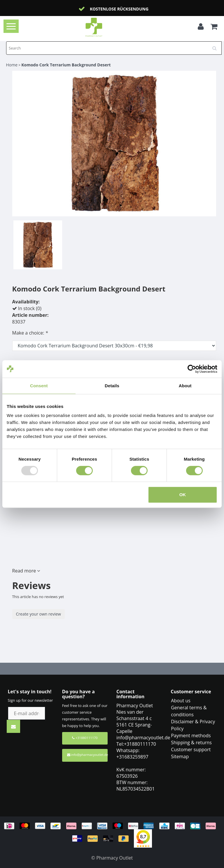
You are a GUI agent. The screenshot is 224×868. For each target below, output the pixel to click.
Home (12, 65)
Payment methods (191, 736)
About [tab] (185, 386)
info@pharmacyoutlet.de (87, 755)
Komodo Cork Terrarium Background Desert (66, 65)
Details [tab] (112, 386)
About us (181, 701)
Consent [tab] (39, 386)
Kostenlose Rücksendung (119, 9)
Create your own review (38, 614)
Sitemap (180, 756)
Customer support (191, 749)
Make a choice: (30, 333)
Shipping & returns (191, 743)
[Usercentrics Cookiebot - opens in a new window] (192, 369)
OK (183, 495)
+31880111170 (85, 738)
